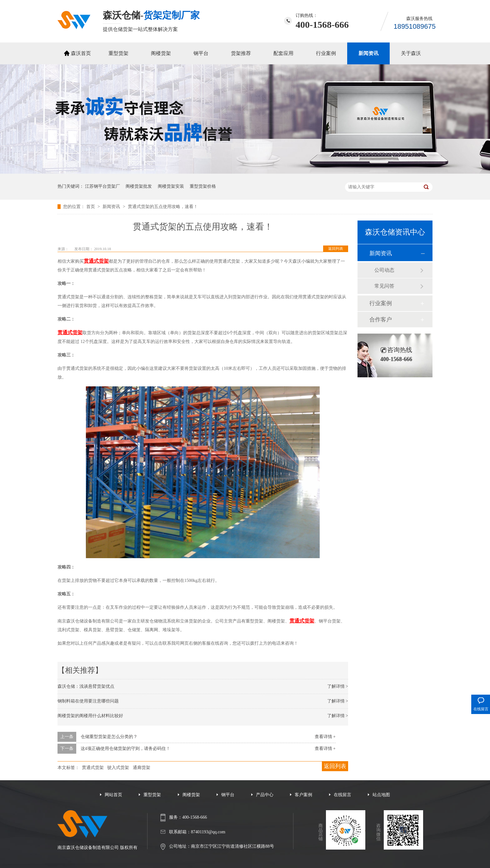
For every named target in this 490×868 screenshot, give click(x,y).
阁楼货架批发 (139, 186)
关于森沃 (411, 53)
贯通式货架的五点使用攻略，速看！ (163, 207)
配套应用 (283, 53)
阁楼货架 (161, 53)
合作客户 (381, 320)
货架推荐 (241, 53)
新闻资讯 (368, 53)
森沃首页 (81, 53)
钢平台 (201, 53)
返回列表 (336, 249)
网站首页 (113, 795)
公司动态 (384, 270)
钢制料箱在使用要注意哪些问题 (88, 701)
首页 (91, 207)
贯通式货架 (93, 768)
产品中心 (265, 795)
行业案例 (326, 53)
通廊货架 (142, 768)
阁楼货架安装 (171, 186)
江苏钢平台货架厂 (102, 186)
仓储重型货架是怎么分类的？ (109, 737)
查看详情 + (325, 737)
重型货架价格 (203, 186)
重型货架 (118, 53)
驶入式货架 (118, 768)
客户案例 (303, 795)
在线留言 (342, 795)
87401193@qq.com (208, 832)
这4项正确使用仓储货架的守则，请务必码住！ (125, 749)
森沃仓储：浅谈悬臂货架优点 (86, 686)
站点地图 (381, 795)
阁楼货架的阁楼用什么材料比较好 (90, 716)
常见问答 (384, 286)
